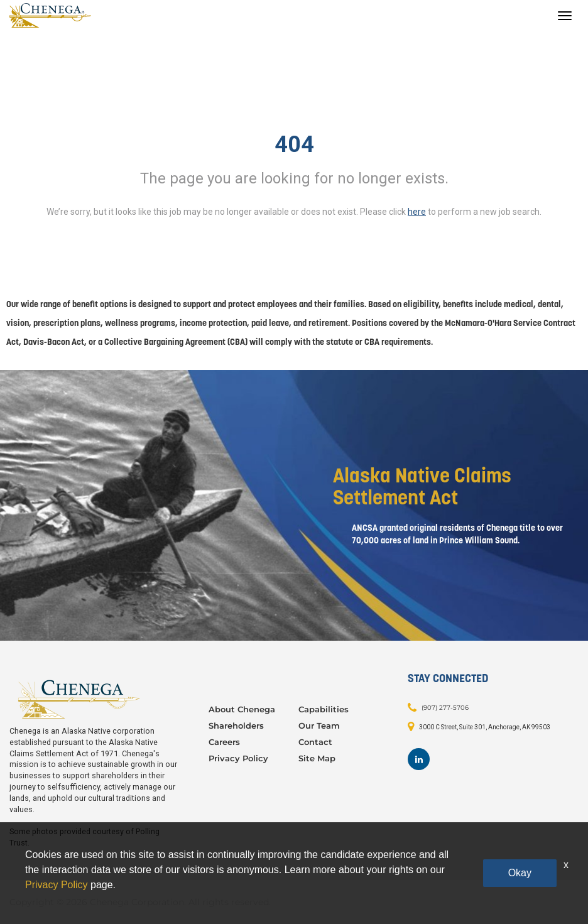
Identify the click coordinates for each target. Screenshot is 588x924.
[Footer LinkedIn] (419, 759)
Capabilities (324, 709)
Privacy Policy (238, 758)
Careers (224, 742)
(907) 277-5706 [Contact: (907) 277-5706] (445, 708)
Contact (315, 742)
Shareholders (236, 726)
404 (294, 144)
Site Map (317, 758)
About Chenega (242, 709)
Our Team (319, 726)
